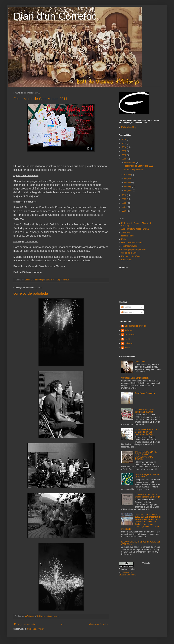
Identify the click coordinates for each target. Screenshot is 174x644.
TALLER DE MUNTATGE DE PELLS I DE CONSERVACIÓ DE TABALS (146, 456)
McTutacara (130, 335)
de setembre (130, 163)
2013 (124, 151)
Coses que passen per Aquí (134, 250)
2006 (124, 211)
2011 (124, 159)
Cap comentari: (63, 280)
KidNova (128, 330)
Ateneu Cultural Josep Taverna (135, 229)
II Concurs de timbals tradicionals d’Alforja (144, 411)
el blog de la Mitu (129, 253)
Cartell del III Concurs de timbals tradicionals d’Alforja (147, 496)
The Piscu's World (129, 246)
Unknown (129, 343)
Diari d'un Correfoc (55, 16)
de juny (128, 182)
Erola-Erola (126, 260)
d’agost (128, 175)
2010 (124, 195)
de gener (129, 190)
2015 (124, 143)
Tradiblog (125, 232)
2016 (124, 139)
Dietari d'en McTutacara (132, 243)
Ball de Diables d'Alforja (135, 326)
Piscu (127, 339)
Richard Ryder (128, 236)
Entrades (126, 307)
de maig (128, 186)
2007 (124, 207)
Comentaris (127, 312)
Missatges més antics (98, 624)
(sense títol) (140, 362)
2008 (124, 203)
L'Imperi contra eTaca (131, 256)
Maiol (124, 239)
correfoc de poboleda (31, 293)
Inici (62, 624)
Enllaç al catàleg (129, 127)
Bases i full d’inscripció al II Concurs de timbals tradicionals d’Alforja (147, 432)
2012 (124, 155)
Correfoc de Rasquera (145, 393)
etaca (127, 348)
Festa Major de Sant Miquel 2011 (40, 99)
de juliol (128, 179)
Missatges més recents (25, 624)
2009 (124, 199)
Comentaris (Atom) (36, 629)
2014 (124, 147)
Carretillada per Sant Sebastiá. (135, 378)
